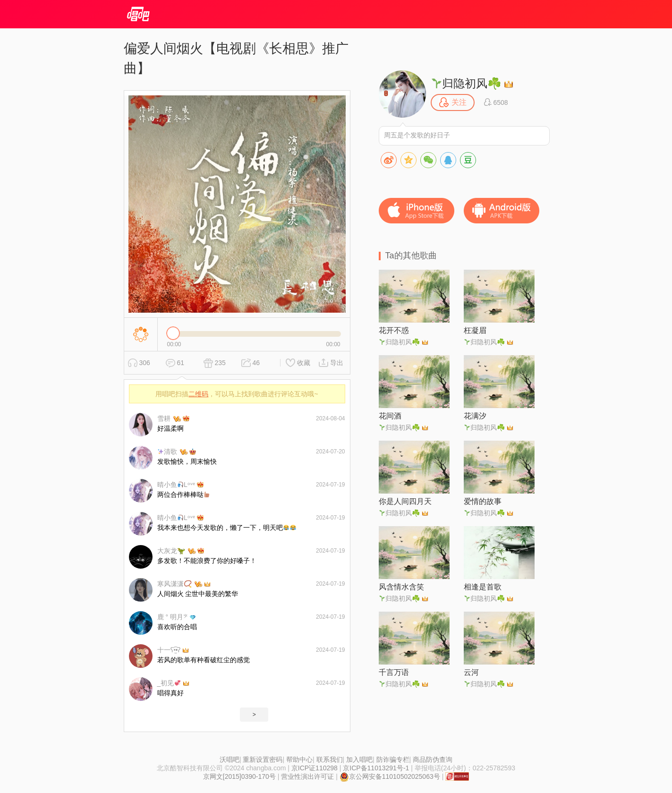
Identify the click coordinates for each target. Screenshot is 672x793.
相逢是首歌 (483, 587)
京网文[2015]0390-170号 (239, 776)
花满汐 (475, 416)
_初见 (169, 683)
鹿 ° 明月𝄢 (172, 617)
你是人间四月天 (405, 501)
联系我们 (330, 759)
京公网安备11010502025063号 (390, 776)
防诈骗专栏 (393, 759)
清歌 (167, 452)
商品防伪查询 (433, 759)
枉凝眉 (475, 330)
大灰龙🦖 (171, 551)
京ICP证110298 (315, 768)
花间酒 (390, 416)
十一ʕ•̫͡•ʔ (169, 650)
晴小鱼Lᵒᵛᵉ (176, 485)
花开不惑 (394, 330)
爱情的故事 (483, 501)
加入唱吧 (359, 759)
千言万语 (394, 672)
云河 (471, 672)
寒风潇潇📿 (174, 584)
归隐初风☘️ (467, 83)
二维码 (198, 394)
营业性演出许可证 (307, 776)
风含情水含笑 (401, 587)
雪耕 (164, 418)
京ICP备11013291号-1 (376, 768)
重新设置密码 (263, 759)
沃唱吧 (230, 759)
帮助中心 (299, 759)
